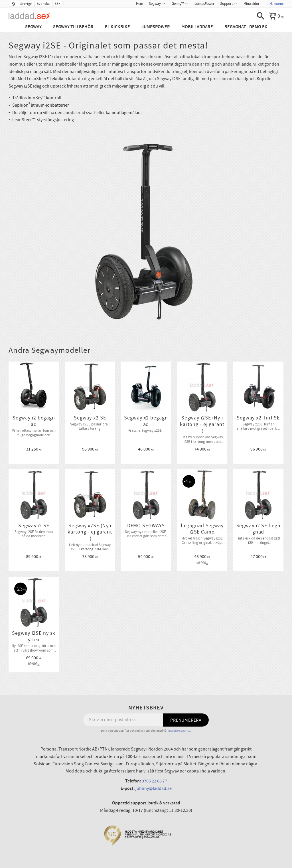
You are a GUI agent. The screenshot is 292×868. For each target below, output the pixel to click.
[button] (261, 16)
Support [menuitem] (226, 4)
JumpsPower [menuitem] (204, 4)
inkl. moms (275, 4)
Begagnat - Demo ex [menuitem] (246, 27)
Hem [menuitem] (140, 4)
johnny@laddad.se (154, 788)
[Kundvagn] (276, 16)
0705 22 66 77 (154, 781)
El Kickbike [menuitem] (117, 27)
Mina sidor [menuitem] (252, 4)
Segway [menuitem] (155, 4)
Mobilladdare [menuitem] (197, 27)
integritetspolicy (179, 731)
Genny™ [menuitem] (178, 4)
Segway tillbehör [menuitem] (73, 27)
